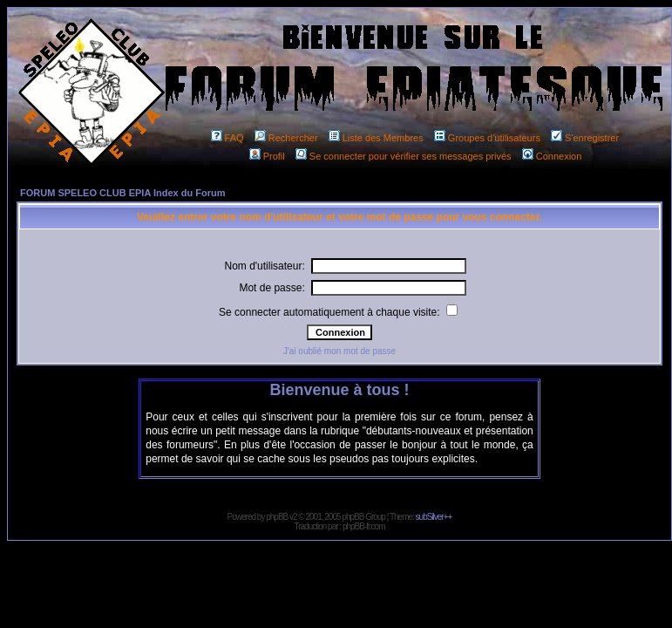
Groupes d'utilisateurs (487, 138)
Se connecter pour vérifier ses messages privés (404, 156)
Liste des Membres (376, 138)
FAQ (227, 138)
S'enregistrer (585, 138)
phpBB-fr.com (364, 526)
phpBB (277, 517)
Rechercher (286, 138)
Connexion (552, 156)
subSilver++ (434, 517)
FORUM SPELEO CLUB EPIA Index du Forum (123, 193)
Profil (267, 156)
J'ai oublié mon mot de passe (339, 351)
